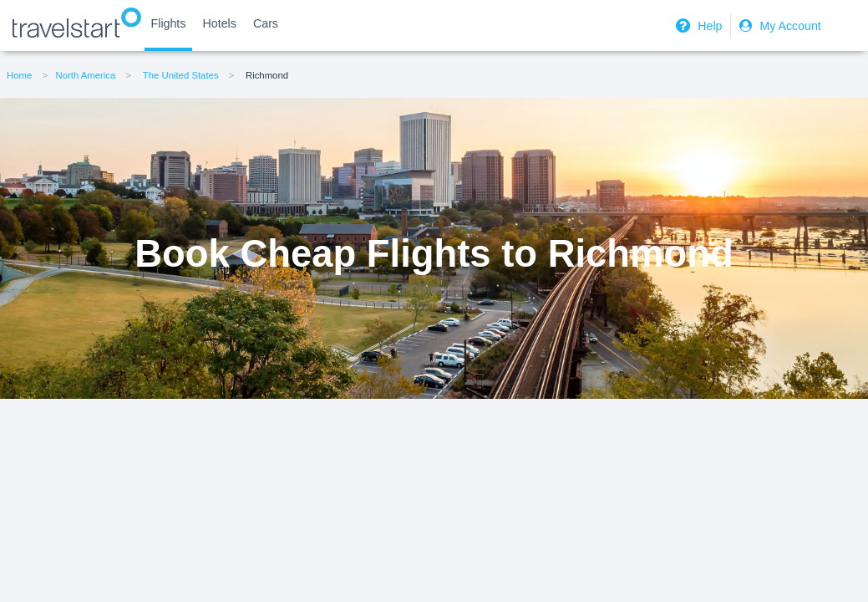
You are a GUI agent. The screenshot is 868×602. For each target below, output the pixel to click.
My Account (778, 26)
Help (697, 26)
